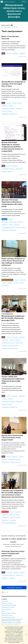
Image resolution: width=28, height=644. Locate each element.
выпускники (9, 53)
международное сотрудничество (10, 114)
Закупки (3, 611)
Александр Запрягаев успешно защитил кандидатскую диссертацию (13, 553)
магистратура (5, 285)
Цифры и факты (5, 601)
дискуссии (11, 106)
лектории (8, 103)
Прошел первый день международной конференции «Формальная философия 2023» (13, 380)
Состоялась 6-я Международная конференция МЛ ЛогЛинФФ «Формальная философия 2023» (13, 317)
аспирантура (12, 578)
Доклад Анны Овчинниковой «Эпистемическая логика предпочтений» (12, 437)
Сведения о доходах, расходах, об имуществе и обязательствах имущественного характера (12, 620)
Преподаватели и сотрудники (8, 607)
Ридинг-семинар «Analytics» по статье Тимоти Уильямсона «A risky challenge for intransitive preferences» (13, 262)
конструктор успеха (17, 103)
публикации (15, 53)
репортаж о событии (7, 111)
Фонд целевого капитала (7, 615)
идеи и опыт (21, 222)
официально (22, 53)
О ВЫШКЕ (4, 599)
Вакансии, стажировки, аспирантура (10, 27)
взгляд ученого (19, 108)
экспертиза (5, 346)
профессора (5, 340)
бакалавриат (5, 520)
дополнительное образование (9, 230)
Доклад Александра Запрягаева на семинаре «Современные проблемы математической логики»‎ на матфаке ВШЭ (12, 147)
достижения (15, 337)
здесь (12, 633)
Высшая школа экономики (9, 2)
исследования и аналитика (8, 108)
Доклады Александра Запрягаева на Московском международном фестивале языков (12, 203)
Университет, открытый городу (9, 222)
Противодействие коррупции (8, 617)
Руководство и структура (7, 603)
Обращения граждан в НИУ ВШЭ (9, 613)
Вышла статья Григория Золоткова (10, 37)
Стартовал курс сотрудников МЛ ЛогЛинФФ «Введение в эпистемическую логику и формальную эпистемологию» (13, 494)
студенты (11, 225)
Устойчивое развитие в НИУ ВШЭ (9, 605)
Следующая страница (14, 587)
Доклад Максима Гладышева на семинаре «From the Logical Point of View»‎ (13, 84)
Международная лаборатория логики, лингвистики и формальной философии (14, 11)
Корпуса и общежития (6, 609)
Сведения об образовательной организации (11, 623)
